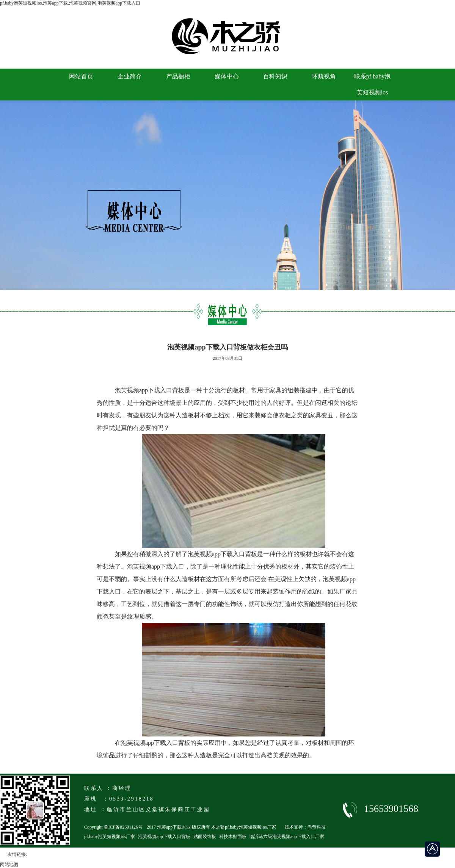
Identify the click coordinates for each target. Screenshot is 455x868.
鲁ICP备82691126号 (123, 827)
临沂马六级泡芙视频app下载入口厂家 (287, 837)
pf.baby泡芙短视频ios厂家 (110, 837)
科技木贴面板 (233, 837)
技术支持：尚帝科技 (305, 827)
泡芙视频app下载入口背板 (164, 837)
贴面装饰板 (205, 837)
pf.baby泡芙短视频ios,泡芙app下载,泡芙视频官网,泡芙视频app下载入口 (70, 3)
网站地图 (9, 865)
